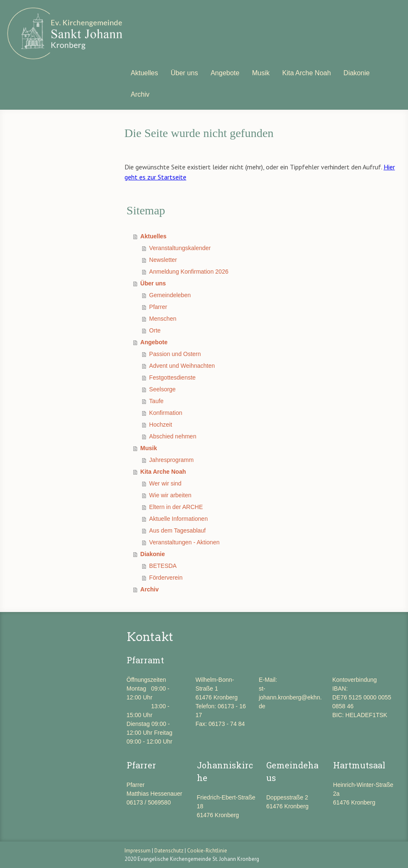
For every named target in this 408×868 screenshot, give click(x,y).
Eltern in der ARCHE (176, 507)
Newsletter (163, 260)
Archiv (140, 94)
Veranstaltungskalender (180, 248)
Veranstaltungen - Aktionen (184, 542)
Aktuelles (144, 73)
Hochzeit (161, 425)
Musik (261, 73)
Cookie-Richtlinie (207, 851)
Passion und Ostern (175, 354)
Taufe (156, 401)
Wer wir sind (166, 483)
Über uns (184, 73)
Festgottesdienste (173, 377)
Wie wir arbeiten (170, 495)
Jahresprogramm (172, 460)
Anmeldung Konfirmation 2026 (189, 272)
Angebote (225, 73)
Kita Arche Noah (307, 73)
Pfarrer (158, 307)
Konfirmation (166, 413)
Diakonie (357, 73)
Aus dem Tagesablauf (178, 530)
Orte (155, 330)
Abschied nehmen (173, 436)
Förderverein (166, 578)
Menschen (163, 319)
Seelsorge (163, 389)
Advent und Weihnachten (182, 366)
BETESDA (163, 566)
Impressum (138, 851)
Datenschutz (169, 851)
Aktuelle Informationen (179, 519)
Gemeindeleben (170, 295)
